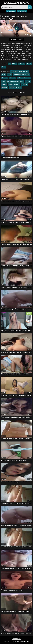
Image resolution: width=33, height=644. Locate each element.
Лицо (4, 75)
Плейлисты (11, 11)
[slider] (13, 32)
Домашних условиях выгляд (19, 72)
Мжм (10, 84)
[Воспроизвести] (2, 35)
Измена (12, 88)
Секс (4, 67)
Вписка (28, 81)
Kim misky (17, 84)
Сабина (20, 78)
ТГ (9, 64)
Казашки (24, 84)
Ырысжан (13, 78)
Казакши (5, 88)
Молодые (21, 64)
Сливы (14, 64)
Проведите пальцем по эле (15, 81)
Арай (4, 81)
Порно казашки (16, 639)
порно (16, 3)
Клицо (9, 75)
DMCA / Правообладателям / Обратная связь (17, 642)
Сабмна (4, 84)
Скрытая (5, 78)
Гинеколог (27, 78)
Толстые (19, 88)
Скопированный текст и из (21, 75)
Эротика (29, 64)
